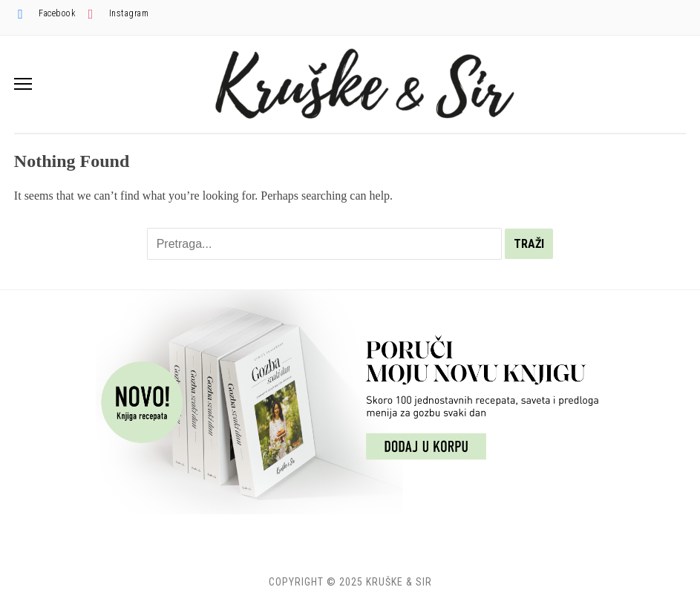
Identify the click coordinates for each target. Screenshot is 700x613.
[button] (23, 84)
